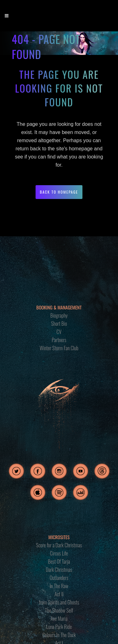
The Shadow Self (59, 610)
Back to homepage (59, 192)
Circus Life (59, 553)
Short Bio (59, 324)
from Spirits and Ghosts (59, 602)
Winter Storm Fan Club (59, 348)
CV (59, 332)
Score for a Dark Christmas (59, 545)
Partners (59, 340)
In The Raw (59, 586)
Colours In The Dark (59, 635)
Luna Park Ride (59, 627)
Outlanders (59, 578)
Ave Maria (59, 619)
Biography (59, 315)
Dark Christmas (59, 570)
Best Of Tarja (59, 561)
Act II (59, 594)
